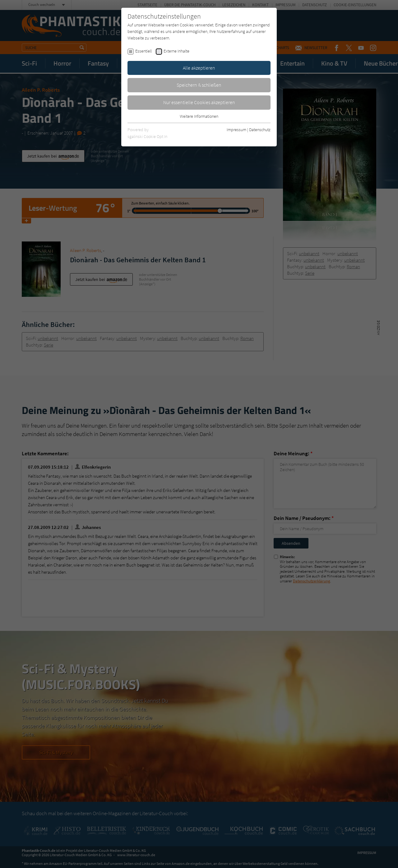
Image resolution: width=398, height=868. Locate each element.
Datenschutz (260, 130)
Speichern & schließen (199, 85)
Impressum (236, 130)
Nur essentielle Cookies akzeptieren (199, 102)
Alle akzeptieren (199, 68)
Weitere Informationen (199, 116)
